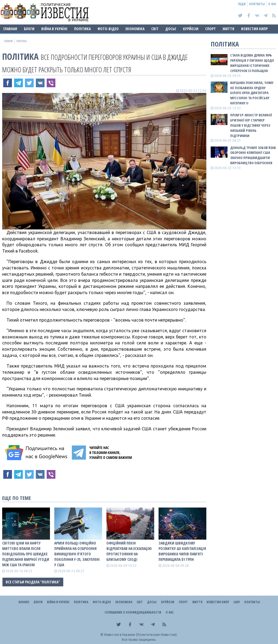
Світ (155, 29)
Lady (237, 602)
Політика (82, 29)
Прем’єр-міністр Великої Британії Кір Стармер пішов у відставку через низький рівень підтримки (251, 125)
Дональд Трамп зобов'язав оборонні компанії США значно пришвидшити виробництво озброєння (253, 155)
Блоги (29, 29)
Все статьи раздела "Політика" (33, 582)
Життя (228, 29)
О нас (272, 4)
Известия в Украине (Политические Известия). (141, 635)
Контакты (257, 4)
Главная (10, 29)
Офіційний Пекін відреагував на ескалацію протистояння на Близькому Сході (129, 551)
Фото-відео (108, 29)
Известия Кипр (254, 29)
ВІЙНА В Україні (54, 29)
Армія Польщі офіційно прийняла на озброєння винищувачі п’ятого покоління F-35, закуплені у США (77, 554)
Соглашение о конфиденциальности (133, 612)
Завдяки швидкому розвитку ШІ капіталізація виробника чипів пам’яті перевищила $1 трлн (182, 551)
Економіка (135, 29)
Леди (242, 4)
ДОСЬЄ (171, 29)
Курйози (191, 29)
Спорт (211, 29)
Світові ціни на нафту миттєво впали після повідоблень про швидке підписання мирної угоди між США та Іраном (26, 554)
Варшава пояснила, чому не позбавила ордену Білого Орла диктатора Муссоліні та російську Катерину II (252, 93)
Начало (24, 602)
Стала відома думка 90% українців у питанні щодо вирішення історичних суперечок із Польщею (252, 63)
